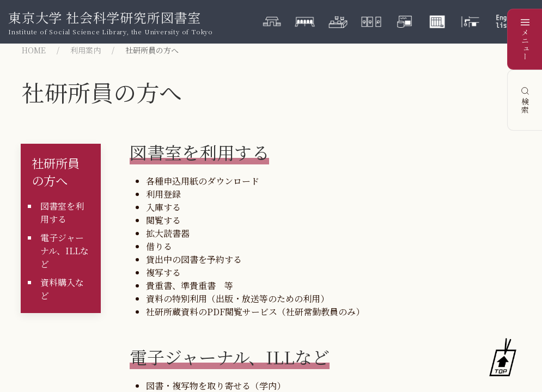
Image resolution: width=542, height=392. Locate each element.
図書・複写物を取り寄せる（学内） (216, 386)
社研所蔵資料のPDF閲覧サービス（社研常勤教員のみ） (255, 312)
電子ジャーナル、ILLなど (65, 251)
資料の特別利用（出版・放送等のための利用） (237, 299)
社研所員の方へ (56, 171)
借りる (159, 246)
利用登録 (163, 194)
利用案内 (86, 50)
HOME (34, 50)
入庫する (163, 207)
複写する (163, 272)
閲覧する (163, 220)
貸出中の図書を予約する (194, 259)
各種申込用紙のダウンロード (203, 181)
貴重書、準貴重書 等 (190, 286)
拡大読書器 (168, 233)
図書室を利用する (62, 213)
